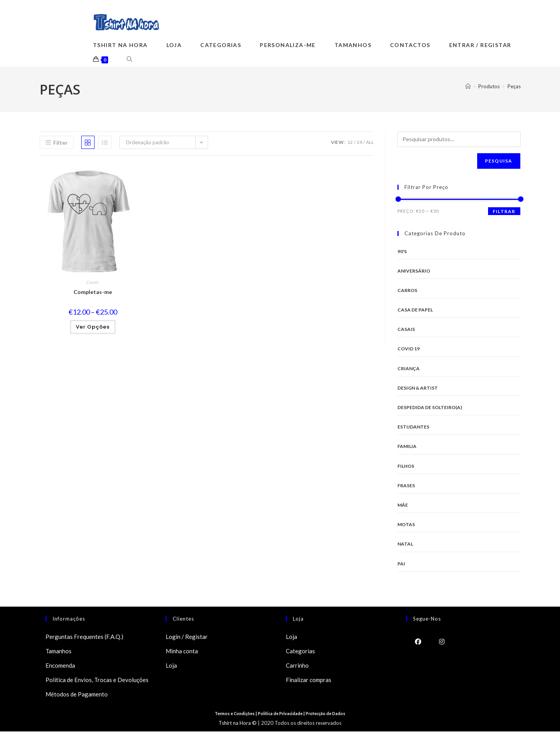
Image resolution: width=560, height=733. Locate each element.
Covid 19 (409, 350)
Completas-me (93, 293)
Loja (171, 667)
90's (402, 253)
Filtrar (504, 213)
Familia (407, 448)
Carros (407, 292)
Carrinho (297, 667)
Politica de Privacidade (281, 715)
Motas (406, 526)
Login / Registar (187, 638)
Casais (93, 284)
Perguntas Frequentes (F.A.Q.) (84, 638)
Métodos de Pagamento (77, 696)
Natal (405, 545)
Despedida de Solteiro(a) (430, 409)
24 (359, 143)
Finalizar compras (309, 681)
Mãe (403, 506)
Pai (401, 565)
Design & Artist (418, 389)
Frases (406, 487)
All (370, 143)
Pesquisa (499, 162)
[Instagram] (442, 643)
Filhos (406, 468)
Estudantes (413, 428)
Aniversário (414, 272)
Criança (409, 370)
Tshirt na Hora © (238, 724)
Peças (514, 88)
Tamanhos (59, 653)
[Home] (468, 88)
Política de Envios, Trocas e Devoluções (97, 681)
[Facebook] (418, 643)
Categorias (300, 653)
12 (350, 143)
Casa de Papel (415, 311)
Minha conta (182, 653)
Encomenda (60, 667)
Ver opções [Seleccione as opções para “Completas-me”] (93, 328)
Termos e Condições (231, 715)
